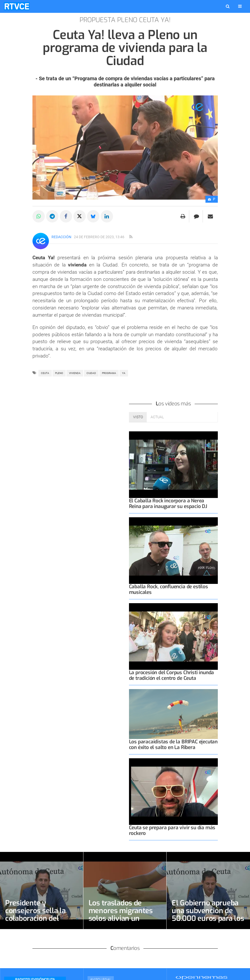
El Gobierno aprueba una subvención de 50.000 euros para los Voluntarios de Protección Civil (208, 918)
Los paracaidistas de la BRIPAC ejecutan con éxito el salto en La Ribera (173, 745)
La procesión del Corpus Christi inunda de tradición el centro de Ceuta (172, 675)
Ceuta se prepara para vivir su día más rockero (172, 830)
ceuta (45, 373)
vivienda (75, 373)
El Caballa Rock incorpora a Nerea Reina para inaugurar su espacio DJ (168, 504)
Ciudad (91, 373)
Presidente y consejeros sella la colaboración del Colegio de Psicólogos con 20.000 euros (40, 918)
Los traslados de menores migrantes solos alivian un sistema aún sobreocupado (121, 918)
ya (124, 373)
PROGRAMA (109, 373)
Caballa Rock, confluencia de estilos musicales (169, 589)
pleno (59, 373)
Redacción (61, 237)
